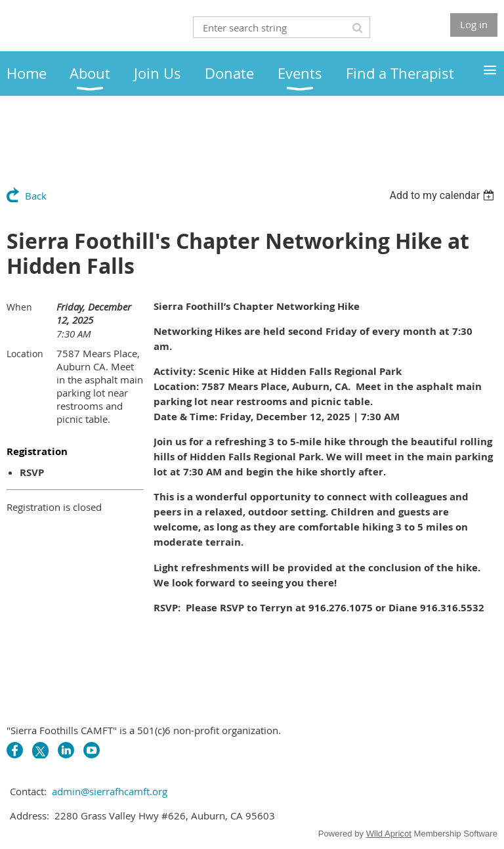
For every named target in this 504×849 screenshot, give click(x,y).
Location (25, 354)
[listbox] (443, 195)
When (19, 307)
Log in (474, 24)
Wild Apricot (389, 834)
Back (36, 196)
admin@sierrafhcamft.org (110, 791)
